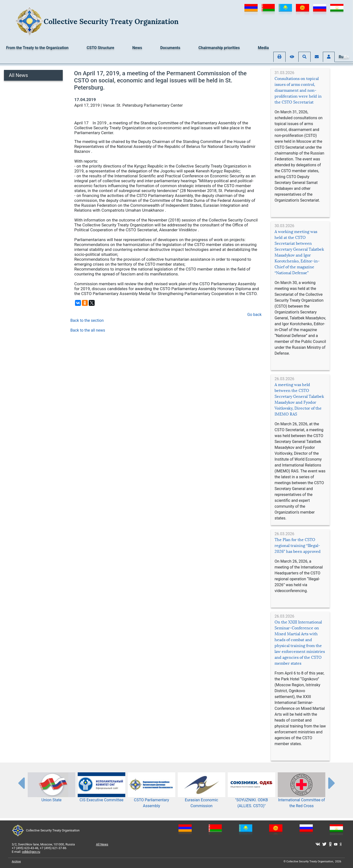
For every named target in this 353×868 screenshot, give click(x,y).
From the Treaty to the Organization (37, 48)
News (137, 48)
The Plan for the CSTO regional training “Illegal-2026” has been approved (298, 546)
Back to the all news (88, 330)
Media (263, 48)
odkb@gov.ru (31, 852)
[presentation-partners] (21, 783)
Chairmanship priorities (219, 48)
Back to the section (87, 320)
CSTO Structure (101, 48)
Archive (16, 862)
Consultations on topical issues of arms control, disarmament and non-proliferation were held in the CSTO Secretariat (298, 90)
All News (18, 75)
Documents (170, 48)
